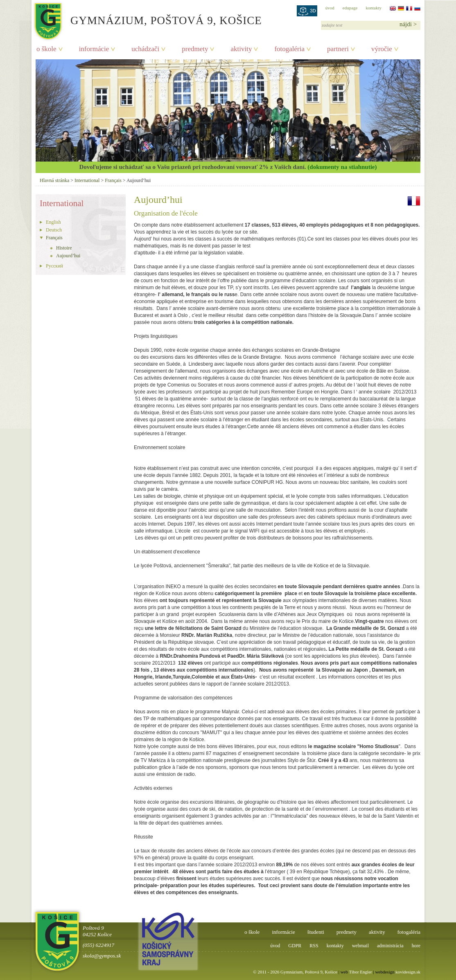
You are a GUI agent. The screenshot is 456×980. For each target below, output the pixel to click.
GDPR (295, 946)
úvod (330, 8)
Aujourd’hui (68, 256)
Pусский (54, 266)
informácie (94, 49)
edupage (350, 8)
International (87, 180)
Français (113, 180)
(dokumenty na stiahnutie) (342, 167)
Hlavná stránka (54, 180)
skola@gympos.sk (102, 956)
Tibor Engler (361, 972)
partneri (338, 49)
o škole (46, 49)
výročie (382, 49)
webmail (360, 946)
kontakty (374, 8)
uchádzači (145, 49)
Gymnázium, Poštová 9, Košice (166, 20)
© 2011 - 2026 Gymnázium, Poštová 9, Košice (295, 972)
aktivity (241, 49)
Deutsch (54, 230)
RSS (314, 946)
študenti (316, 932)
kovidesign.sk (408, 972)
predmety (195, 49)
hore (416, 946)
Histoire (64, 248)
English (53, 222)
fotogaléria (289, 49)
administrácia (390, 946)
